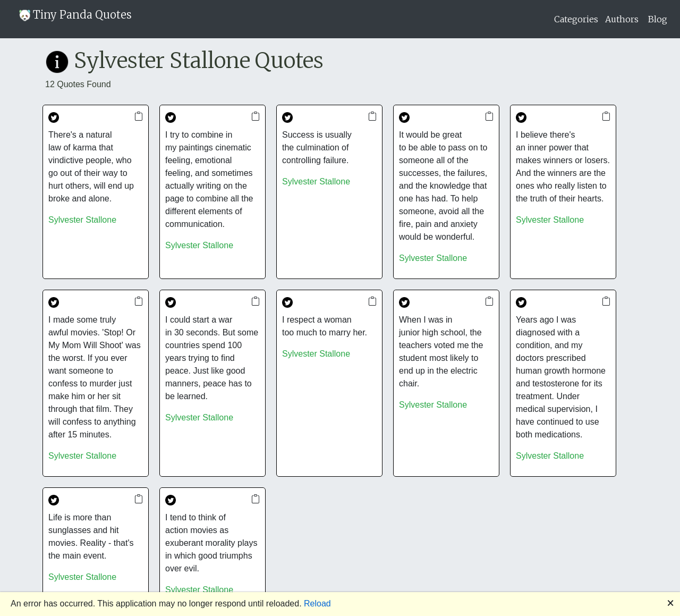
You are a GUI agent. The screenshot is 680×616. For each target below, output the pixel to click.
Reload (317, 604)
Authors (622, 19)
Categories (576, 19)
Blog (658, 19)
